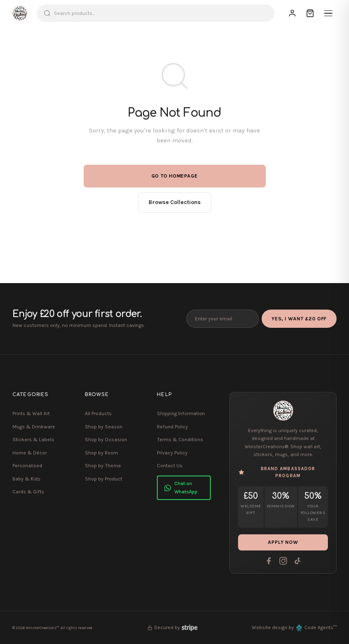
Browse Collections (175, 202)
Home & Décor (30, 453)
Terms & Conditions (180, 440)
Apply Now (283, 542)
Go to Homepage (175, 176)
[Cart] (310, 13)
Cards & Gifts (28, 492)
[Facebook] (269, 561)
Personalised (27, 466)
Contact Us (170, 466)
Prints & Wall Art (31, 413)
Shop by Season (104, 427)
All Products (98, 413)
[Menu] (328, 13)
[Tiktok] (298, 561)
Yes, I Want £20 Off (299, 319)
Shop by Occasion (106, 440)
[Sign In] (292, 13)
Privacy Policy (172, 453)
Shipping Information (181, 413)
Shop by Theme (103, 466)
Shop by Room (101, 453)
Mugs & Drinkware (34, 427)
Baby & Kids (26, 479)
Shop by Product (103, 479)
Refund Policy (172, 427)
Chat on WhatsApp (181, 488)
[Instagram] (283, 561)
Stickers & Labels (33, 440)
